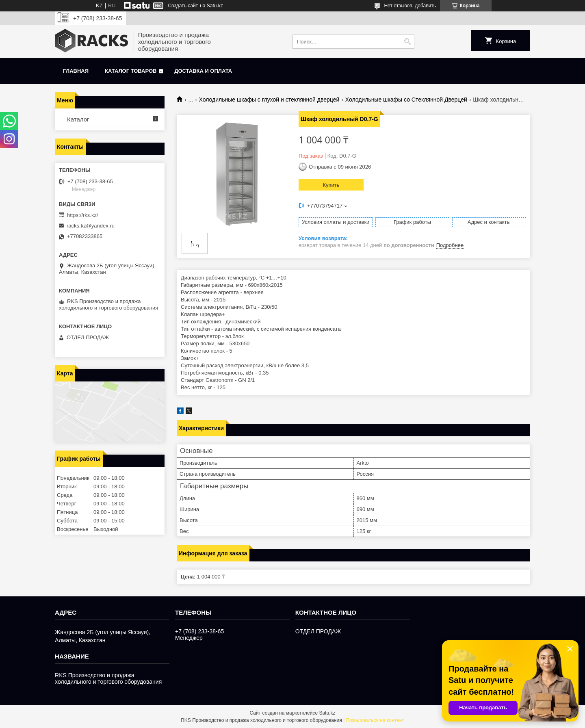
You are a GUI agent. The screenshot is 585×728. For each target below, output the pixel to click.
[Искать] (407, 42)
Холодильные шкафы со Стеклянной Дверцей (406, 100)
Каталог (78, 119)
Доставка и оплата (203, 71)
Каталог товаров (131, 71)
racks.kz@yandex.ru (91, 226)
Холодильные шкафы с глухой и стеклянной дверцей (269, 100)
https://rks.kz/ (83, 215)
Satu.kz (327, 713)
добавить (425, 6)
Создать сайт (183, 6)
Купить (331, 185)
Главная (76, 71)
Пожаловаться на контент (375, 720)
